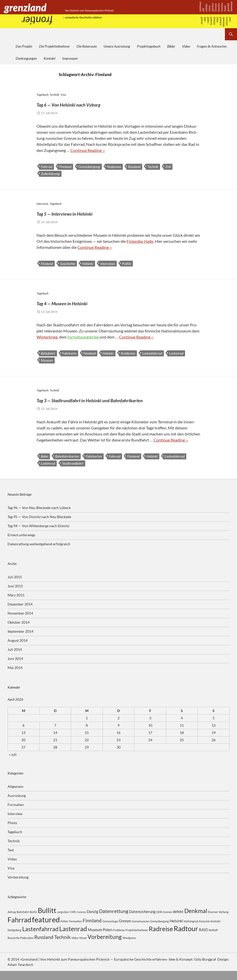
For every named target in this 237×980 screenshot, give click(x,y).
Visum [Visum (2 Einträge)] (83, 947)
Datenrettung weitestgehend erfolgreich (39, 553)
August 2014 (18, 649)
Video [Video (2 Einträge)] (75, 947)
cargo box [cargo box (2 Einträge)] (63, 921)
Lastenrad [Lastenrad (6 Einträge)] (73, 938)
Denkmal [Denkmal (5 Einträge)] (196, 920)
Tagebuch (42, 95)
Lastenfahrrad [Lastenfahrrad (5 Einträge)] (40, 938)
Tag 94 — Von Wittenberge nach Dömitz (38, 535)
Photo (12, 832)
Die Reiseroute (87, 46)
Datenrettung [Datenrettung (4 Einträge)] (114, 920)
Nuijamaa (114, 167)
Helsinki (88, 264)
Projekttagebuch (149, 46)
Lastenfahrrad (152, 353)
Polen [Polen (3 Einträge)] (108, 939)
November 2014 (20, 622)
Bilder (171, 46)
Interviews (108, 264)
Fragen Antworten (212, 46)
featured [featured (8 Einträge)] (46, 928)
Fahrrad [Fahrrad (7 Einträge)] (19, 929)
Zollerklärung (50, 174)
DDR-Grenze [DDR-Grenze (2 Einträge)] (164, 921)
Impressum (70, 58)
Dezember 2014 (20, 613)
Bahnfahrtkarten (67, 465)
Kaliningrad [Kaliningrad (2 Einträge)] (191, 930)
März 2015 (16, 604)
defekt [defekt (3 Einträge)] (178, 921)
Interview (42, 204)
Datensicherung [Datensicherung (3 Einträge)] (142, 921)
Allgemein (16, 796)
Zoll (168, 167)
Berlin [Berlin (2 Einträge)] (33, 921)
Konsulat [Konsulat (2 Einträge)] (204, 930)
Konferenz (128, 353)
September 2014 (20, 640)
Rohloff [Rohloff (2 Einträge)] (213, 939)
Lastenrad (176, 353)
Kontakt (50, 58)
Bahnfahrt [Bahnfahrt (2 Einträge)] (23, 921)
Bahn (45, 465)
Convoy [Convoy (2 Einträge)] (81, 921)
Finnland (65, 167)
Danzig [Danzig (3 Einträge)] (93, 921)
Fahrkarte (69, 353)
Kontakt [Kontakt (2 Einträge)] (215, 930)
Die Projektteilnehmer (54, 46)
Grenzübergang (89, 167)
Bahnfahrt (48, 353)
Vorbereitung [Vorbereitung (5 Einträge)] (105, 946)
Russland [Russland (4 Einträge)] (44, 946)
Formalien (16, 814)
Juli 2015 (15, 586)
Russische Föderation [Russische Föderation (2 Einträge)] (21, 947)
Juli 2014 (15, 658)
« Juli (13, 764)
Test (11, 859)
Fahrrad (47, 167)
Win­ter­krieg (47, 337)
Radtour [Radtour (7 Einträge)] (186, 938)
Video (186, 46)
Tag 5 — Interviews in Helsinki (88, 212)
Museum (47, 360)
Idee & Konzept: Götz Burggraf (192, 968)
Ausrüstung (17, 805)
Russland (134, 167)
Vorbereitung (18, 886)
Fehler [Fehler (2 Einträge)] (64, 930)
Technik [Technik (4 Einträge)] (62, 946)
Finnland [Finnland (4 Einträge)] (92, 930)
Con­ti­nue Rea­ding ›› (88, 150)
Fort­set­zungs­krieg (83, 337)
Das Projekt (24, 46)
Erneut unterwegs (21, 544)
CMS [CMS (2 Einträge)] (73, 921)
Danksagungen (26, 58)
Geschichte (68, 264)
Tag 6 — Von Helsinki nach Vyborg (95, 103)
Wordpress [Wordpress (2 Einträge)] (129, 947)
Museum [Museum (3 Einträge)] (95, 939)
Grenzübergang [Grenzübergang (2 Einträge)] (159, 930)
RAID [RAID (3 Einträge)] (203, 939)
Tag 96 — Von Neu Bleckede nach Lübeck (39, 517)
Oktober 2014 (19, 631)
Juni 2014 (15, 668)
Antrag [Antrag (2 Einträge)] (12, 921)
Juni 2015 (15, 595)
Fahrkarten (94, 465)
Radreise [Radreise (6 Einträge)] (161, 938)
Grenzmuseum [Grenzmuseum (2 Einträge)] (140, 930)
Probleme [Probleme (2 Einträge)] (119, 939)
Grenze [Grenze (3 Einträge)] (125, 930)
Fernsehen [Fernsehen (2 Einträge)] (76, 930)
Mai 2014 (15, 677)
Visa (63, 95)
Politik (127, 264)
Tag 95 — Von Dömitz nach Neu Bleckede (39, 526)
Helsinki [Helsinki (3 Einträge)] (176, 930)
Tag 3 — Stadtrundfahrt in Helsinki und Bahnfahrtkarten (104, 403)
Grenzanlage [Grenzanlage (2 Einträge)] (110, 930)
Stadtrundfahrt (73, 472)
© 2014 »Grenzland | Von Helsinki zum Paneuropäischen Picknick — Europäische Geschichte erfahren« (87, 968)
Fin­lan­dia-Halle (140, 241)
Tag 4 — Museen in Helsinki (83, 302)
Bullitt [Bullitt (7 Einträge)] (47, 919)
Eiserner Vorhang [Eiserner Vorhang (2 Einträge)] (218, 921)
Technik (54, 95)
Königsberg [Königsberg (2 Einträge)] (14, 939)
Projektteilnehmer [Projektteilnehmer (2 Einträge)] (137, 939)
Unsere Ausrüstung (117, 46)
